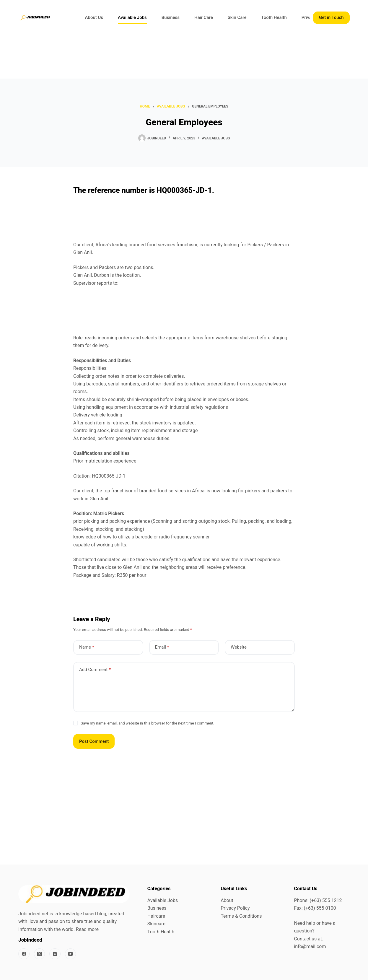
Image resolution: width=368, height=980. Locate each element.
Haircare (156, 916)
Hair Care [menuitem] (204, 17)
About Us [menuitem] (94, 17)
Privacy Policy (235, 908)
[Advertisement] (177, 57)
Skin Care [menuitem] (237, 17)
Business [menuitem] (171, 17)
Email (162, 647)
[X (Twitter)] (40, 954)
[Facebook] (24, 954)
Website (239, 647)
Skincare (156, 924)
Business (157, 908)
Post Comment (94, 741)
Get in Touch (331, 17)
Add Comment (95, 670)
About (227, 900)
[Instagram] (55, 954)
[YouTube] (71, 954)
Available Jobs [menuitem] (132, 17)
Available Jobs (216, 138)
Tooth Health (161, 932)
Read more (87, 929)
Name (87, 647)
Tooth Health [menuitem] (274, 17)
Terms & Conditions (241, 916)
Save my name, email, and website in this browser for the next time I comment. (147, 723)
